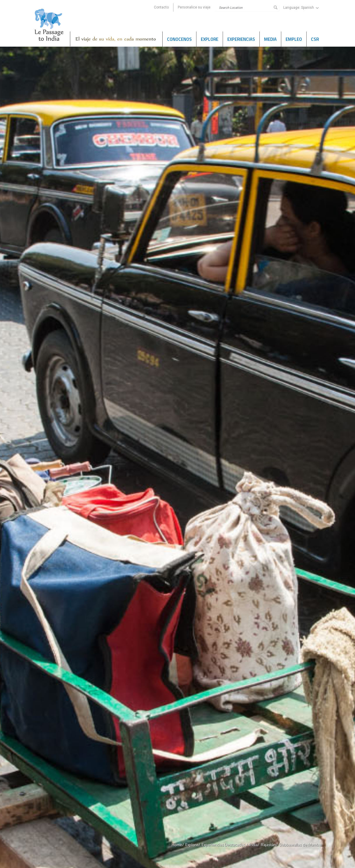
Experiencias (241, 39)
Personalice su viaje (194, 7)
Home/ (178, 845)
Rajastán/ (269, 845)
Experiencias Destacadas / (225, 845)
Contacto (161, 7)
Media (270, 39)
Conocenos (179, 39)
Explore (210, 39)
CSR (315, 39)
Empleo (294, 39)
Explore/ (193, 845)
